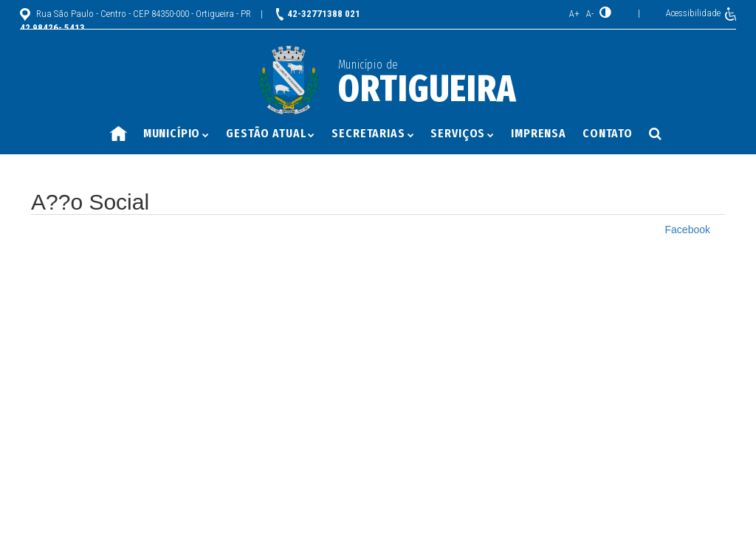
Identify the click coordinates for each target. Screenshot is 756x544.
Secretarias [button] (373, 133)
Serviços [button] (463, 133)
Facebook (688, 230)
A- (590, 14)
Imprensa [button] (539, 133)
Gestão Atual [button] (271, 133)
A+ (574, 14)
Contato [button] (608, 133)
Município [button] (177, 133)
